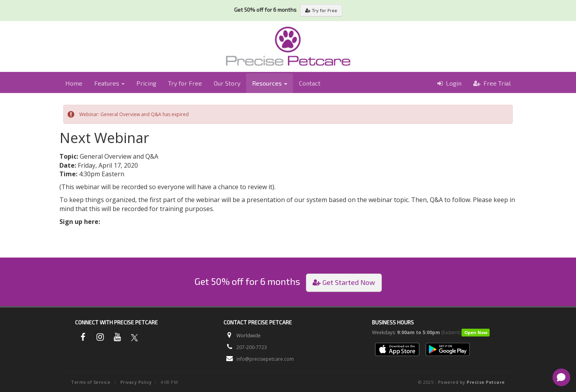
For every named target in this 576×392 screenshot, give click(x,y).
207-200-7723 (252, 347)
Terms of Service (91, 382)
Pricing (146, 83)
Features (109, 83)
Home (74, 83)
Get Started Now (344, 282)
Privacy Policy (136, 382)
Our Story (227, 83)
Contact (310, 83)
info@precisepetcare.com (265, 359)
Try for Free (321, 10)
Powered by (471, 382)
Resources (270, 83)
